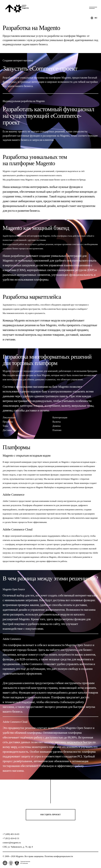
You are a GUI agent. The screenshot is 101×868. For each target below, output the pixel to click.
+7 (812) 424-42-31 (11, 838)
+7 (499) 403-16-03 (11, 834)
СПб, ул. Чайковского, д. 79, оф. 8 (18, 847)
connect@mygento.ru (12, 843)
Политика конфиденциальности (59, 856)
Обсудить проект (50, 815)
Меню (93, 8)
